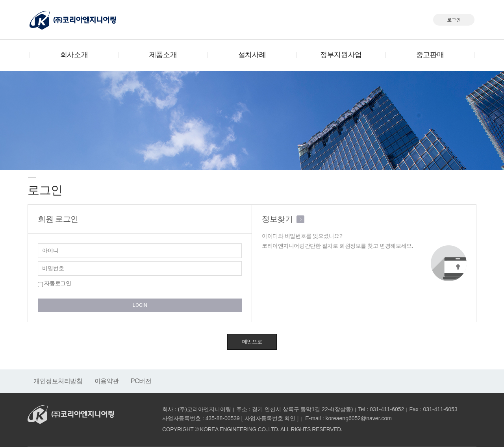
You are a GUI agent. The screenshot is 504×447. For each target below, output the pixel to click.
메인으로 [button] (252, 342)
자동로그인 (54, 284)
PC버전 (141, 381)
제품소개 (163, 55)
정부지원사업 (341, 55)
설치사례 (252, 55)
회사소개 (74, 55)
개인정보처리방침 (58, 381)
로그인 (454, 19)
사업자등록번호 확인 (270, 418)
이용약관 (107, 381)
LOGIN (140, 305)
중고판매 (430, 55)
